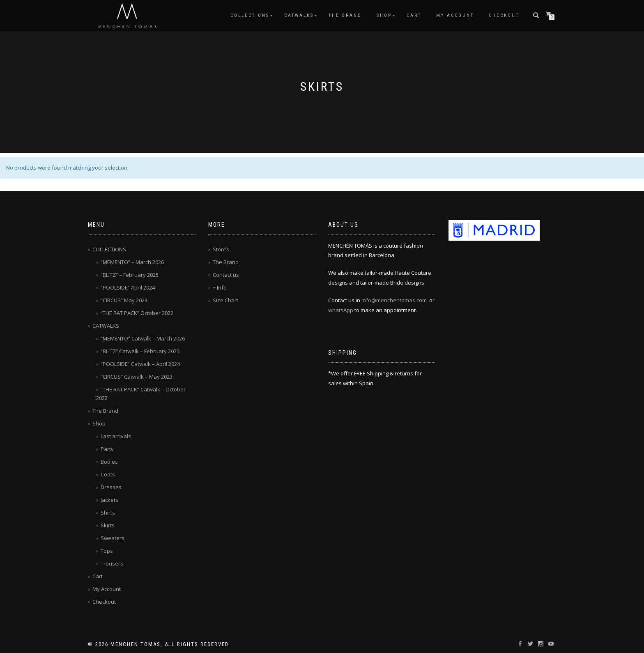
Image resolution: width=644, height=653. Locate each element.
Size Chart (225, 300)
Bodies (109, 462)
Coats (108, 474)
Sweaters (113, 538)
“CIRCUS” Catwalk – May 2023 (137, 377)
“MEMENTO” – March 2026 (132, 262)
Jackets (109, 500)
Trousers (112, 563)
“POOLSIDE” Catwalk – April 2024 (140, 364)
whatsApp (341, 310)
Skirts (108, 525)
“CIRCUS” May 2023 (124, 300)
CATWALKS (299, 15)
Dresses (111, 487)
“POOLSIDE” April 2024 (128, 287)
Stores (221, 249)
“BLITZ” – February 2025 (130, 275)
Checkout (504, 15)
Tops (107, 551)
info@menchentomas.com (394, 300)
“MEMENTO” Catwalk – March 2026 (143, 338)
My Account (455, 15)
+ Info (220, 287)
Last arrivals (116, 436)
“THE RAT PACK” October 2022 (137, 313)
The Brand (345, 15)
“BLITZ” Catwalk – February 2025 (140, 351)
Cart (414, 15)
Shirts (108, 513)
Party (107, 449)
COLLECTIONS (250, 15)
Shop (384, 15)
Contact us (226, 275)
